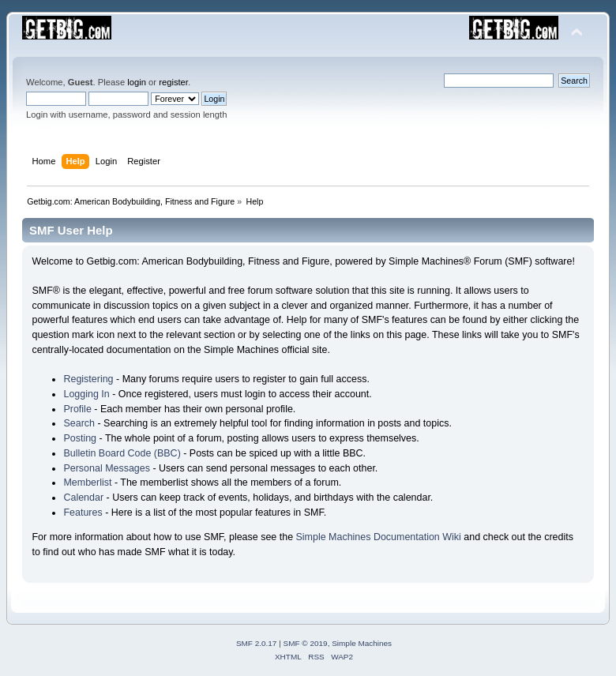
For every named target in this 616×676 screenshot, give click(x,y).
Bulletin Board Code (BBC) (122, 453)
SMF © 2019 (306, 643)
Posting (80, 438)
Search (79, 423)
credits (559, 537)
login (137, 82)
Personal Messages (107, 468)
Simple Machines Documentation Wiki (379, 537)
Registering (88, 379)
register (173, 82)
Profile (77, 409)
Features (83, 513)
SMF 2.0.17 (257, 643)
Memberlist (87, 483)
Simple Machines (362, 643)
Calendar (83, 498)
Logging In (86, 394)
